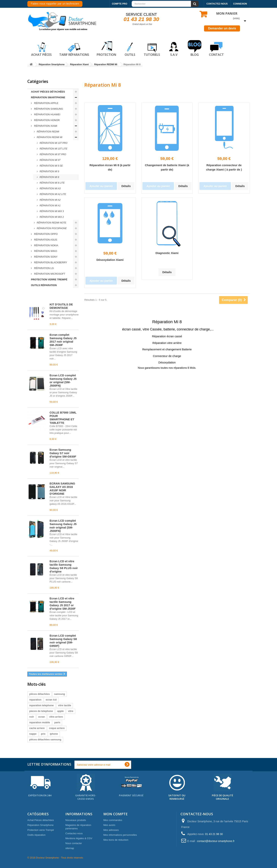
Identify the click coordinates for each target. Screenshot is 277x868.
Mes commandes (113, 820)
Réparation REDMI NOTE (51, 223)
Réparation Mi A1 (50, 206)
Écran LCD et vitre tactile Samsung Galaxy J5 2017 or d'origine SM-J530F (63, 603)
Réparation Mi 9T (50, 160)
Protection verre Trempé (49, 280)
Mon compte (116, 814)
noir (32, 717)
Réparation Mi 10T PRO (53, 143)
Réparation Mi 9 (49, 171)
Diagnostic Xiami (167, 253)
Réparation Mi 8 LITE (52, 183)
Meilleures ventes (44, 296)
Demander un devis (222, 28)
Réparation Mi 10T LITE (53, 149)
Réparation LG (44, 268)
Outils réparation (44, 285)
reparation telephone (42, 705)
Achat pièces (41, 48)
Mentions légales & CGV (79, 838)
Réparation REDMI (48, 132)
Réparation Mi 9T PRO (53, 154)
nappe (33, 734)
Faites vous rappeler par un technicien (55, 4)
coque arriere (57, 728)
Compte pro (120, 4)
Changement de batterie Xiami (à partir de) (167, 167)
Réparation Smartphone (48, 97)
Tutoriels (152, 48)
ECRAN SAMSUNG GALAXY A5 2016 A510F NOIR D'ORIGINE (62, 489)
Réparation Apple (46, 103)
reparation (35, 700)
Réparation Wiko (45, 251)
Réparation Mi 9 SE (51, 166)
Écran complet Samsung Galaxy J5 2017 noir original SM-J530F (63, 340)
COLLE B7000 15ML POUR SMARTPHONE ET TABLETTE (63, 418)
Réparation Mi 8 (49, 177)
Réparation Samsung (48, 109)
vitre (71, 711)
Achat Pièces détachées (48, 92)
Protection (106, 48)
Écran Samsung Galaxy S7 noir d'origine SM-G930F (63, 453)
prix (43, 734)
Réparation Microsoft (49, 274)
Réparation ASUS (45, 240)
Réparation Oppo (46, 234)
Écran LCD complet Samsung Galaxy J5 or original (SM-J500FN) (63, 380)
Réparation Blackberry (50, 262)
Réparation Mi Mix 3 (51, 211)
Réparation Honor (47, 120)
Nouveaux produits (76, 820)
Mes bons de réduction (116, 840)
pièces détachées (40, 694)
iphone (54, 734)
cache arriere (37, 728)
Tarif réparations (74, 48)
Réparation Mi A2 (50, 200)
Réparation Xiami (45, 126)
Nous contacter (74, 843)
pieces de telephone (41, 711)
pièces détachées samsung (45, 739)
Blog (195, 48)
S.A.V (174, 48)
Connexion (240, 4)
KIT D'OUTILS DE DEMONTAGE (61, 306)
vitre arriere (56, 717)
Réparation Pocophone (51, 228)
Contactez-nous (217, 4)
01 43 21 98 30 (141, 19)
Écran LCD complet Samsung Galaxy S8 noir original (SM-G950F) (63, 641)
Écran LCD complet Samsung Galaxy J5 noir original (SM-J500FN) (63, 526)
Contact (216, 48)
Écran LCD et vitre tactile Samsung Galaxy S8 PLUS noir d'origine (64, 566)
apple (60, 711)
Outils (130, 48)
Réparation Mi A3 (50, 189)
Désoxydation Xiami (110, 260)
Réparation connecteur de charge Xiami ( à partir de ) (224, 167)
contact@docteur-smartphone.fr (216, 841)
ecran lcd (51, 700)
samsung (60, 694)
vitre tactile (65, 705)
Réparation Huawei (47, 114)
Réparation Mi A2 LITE (52, 194)
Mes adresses (111, 830)
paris (57, 722)
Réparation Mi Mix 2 (51, 217)
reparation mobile (40, 722)
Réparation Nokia (46, 245)
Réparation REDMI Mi (49, 137)
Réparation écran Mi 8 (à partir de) (110, 167)
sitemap (70, 848)
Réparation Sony (46, 257)
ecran (42, 717)
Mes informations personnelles (120, 835)
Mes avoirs (109, 825)
